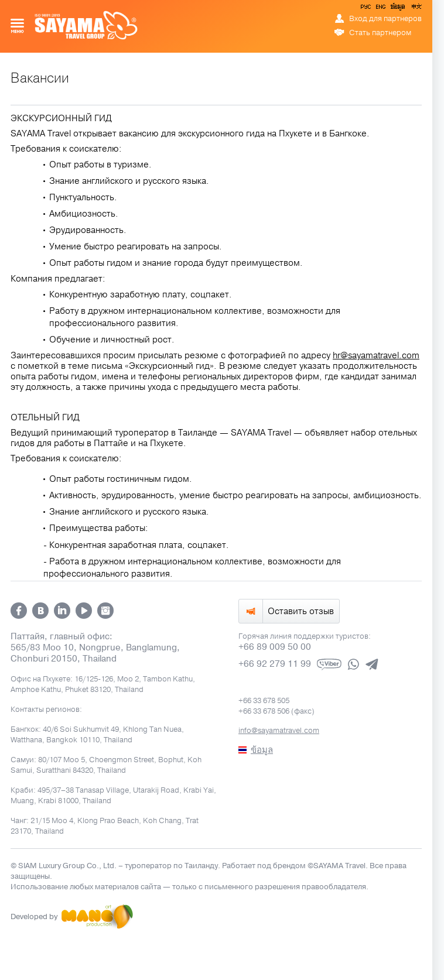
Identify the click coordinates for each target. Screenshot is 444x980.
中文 (416, 9)
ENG (380, 9)
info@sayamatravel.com (279, 731)
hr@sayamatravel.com (376, 355)
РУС (367, 9)
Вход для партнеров (385, 19)
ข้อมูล (397, 9)
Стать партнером (380, 33)
